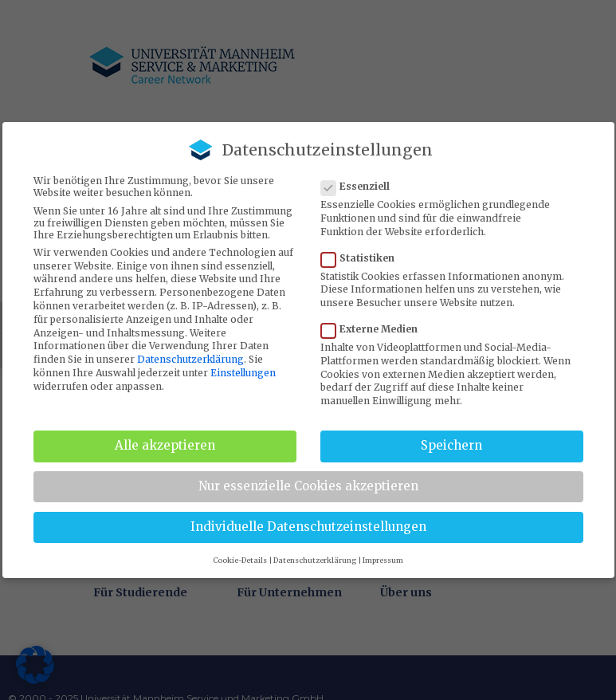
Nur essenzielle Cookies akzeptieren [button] (308, 486)
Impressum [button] (383, 560)
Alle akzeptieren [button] (165, 445)
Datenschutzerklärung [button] (315, 560)
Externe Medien (374, 329)
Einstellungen (243, 373)
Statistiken (363, 258)
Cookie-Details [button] (240, 560)
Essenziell (360, 186)
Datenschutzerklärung (190, 359)
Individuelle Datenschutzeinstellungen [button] (308, 527)
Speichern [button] (451, 445)
